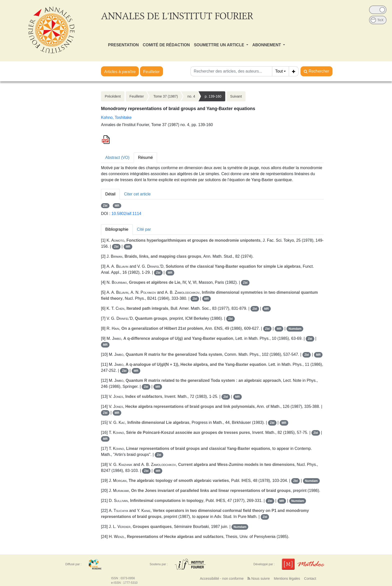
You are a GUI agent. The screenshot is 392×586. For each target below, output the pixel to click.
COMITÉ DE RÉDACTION (166, 45)
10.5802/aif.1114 (126, 214)
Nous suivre (259, 578)
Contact (310, 578)
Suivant (236, 96)
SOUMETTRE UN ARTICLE (219, 45)
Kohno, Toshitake (116, 117)
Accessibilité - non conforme (222, 578)
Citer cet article (137, 194)
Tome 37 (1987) (165, 96)
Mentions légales (287, 578)
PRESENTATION (123, 45)
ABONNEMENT (267, 45)
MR (117, 206)
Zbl (105, 206)
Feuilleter (151, 72)
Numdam (295, 329)
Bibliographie (117, 229)
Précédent (113, 96)
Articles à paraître (120, 72)
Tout (279, 71)
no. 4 (191, 96)
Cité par (144, 229)
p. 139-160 (213, 96)
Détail (110, 194)
